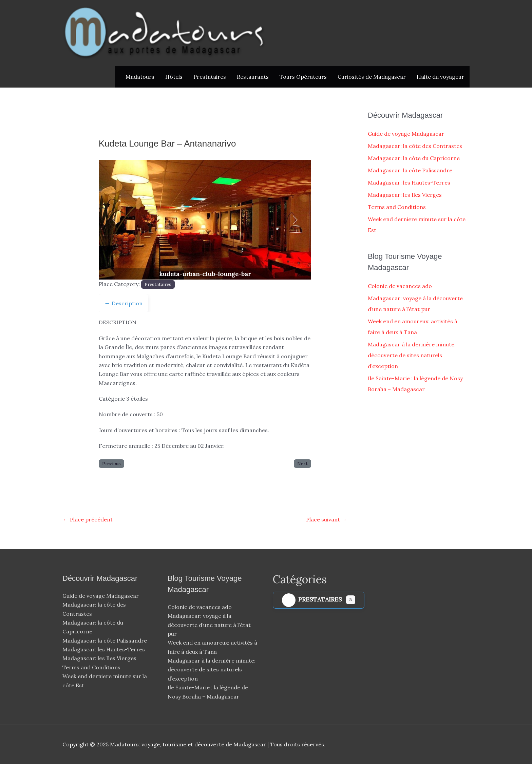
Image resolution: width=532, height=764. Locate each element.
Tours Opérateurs (303, 77)
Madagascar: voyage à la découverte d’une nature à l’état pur (209, 625)
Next (302, 463)
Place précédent (88, 519)
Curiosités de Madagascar (372, 77)
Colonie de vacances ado (400, 286)
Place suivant (326, 519)
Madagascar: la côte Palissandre (410, 170)
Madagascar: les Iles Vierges (405, 195)
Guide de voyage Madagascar (406, 134)
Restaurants (253, 77)
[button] (115, 220)
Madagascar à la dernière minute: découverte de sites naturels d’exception (412, 355)
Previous (111, 463)
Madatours (140, 77)
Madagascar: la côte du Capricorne (414, 158)
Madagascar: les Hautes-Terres (409, 183)
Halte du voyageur (440, 77)
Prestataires (210, 77)
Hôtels (174, 77)
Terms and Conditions (397, 207)
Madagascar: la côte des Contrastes (415, 146)
